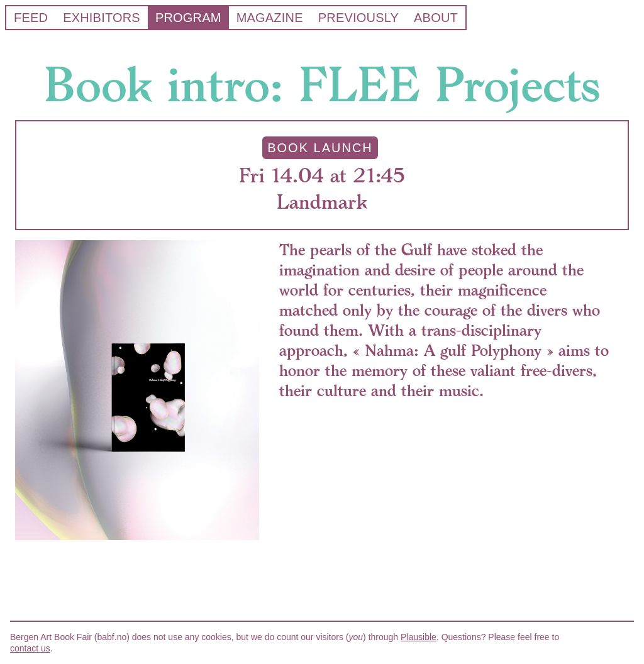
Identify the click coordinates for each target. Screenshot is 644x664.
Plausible (419, 637)
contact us (30, 648)
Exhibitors (102, 17)
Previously (358, 17)
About (436, 17)
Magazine (270, 17)
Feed (31, 17)
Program (188, 17)
